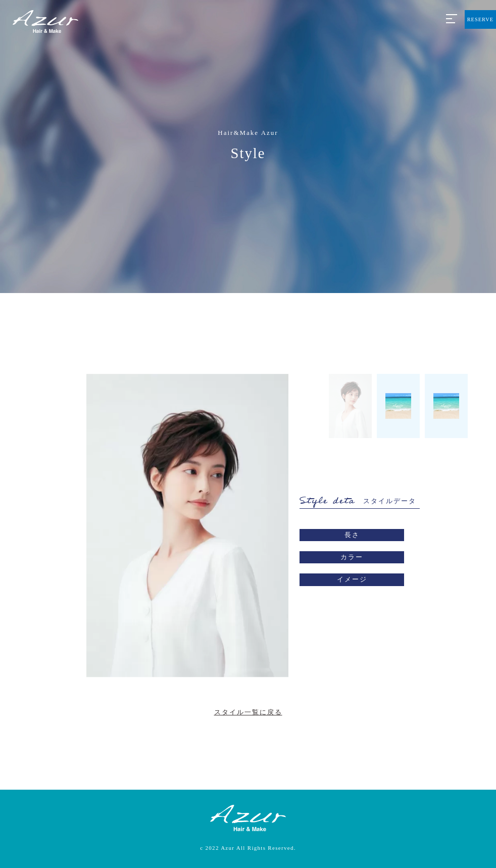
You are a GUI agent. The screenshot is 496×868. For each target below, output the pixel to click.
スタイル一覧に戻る (248, 712)
